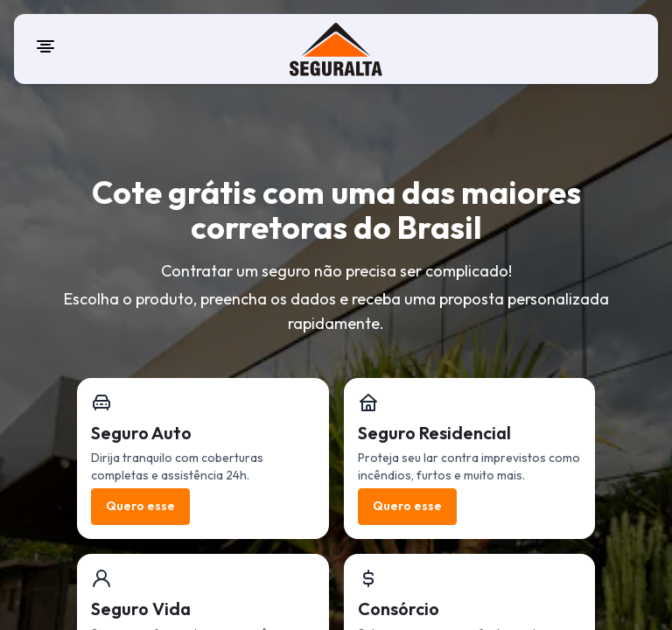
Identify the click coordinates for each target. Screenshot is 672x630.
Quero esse (140, 506)
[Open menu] (45, 46)
